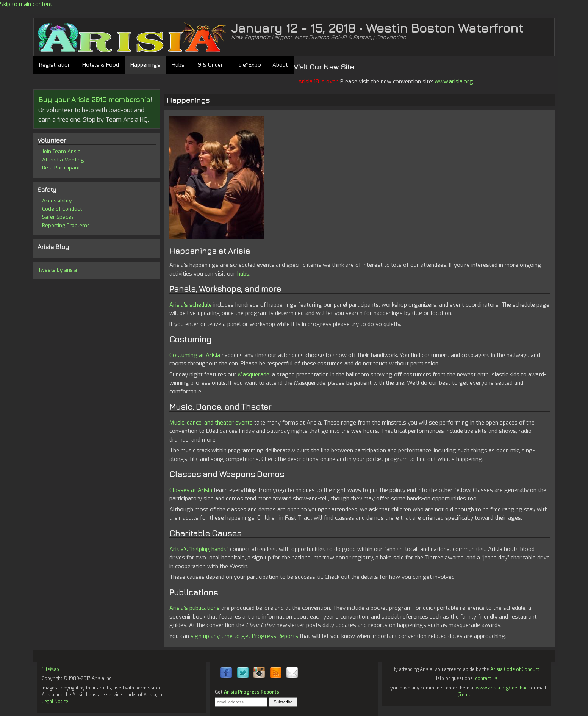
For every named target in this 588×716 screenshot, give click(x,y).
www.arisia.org (454, 81)
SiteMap (50, 669)
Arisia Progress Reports (252, 692)
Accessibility (57, 201)
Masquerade (254, 374)
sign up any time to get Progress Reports (244, 636)
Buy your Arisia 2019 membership (94, 99)
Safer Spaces (58, 217)
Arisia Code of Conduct (515, 669)
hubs (243, 274)
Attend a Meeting (63, 160)
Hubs (178, 65)
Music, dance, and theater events (211, 423)
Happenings (145, 65)
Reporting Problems (66, 225)
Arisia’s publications (195, 608)
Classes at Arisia (191, 490)
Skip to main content (26, 4)
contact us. (487, 678)
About (280, 65)
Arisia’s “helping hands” (199, 549)
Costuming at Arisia (195, 355)
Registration (55, 65)
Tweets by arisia (58, 270)
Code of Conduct (62, 209)
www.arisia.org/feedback (503, 688)
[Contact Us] (292, 678)
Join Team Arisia (61, 151)
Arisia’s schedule (191, 305)
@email (466, 695)
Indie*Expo (248, 65)
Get (247, 692)
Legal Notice (55, 702)
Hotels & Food (101, 65)
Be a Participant (61, 168)
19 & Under (210, 65)
